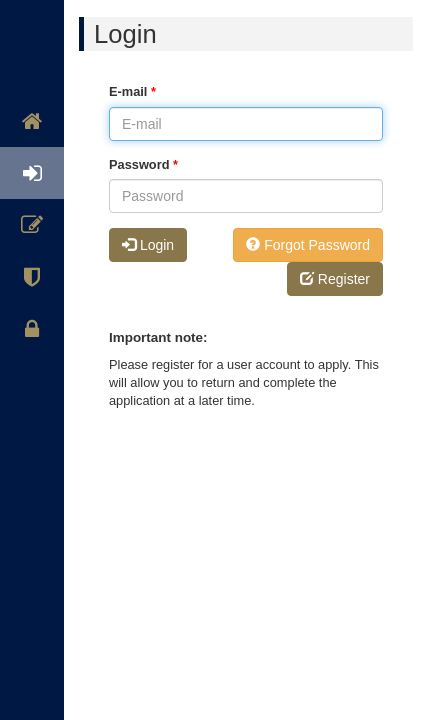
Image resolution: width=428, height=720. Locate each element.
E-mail (132, 91)
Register (32, 225)
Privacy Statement (32, 329)
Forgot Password (308, 245)
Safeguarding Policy (32, 277)
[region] (32, 360)
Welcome (32, 75)
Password (143, 164)
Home (32, 121)
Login (32, 173)
